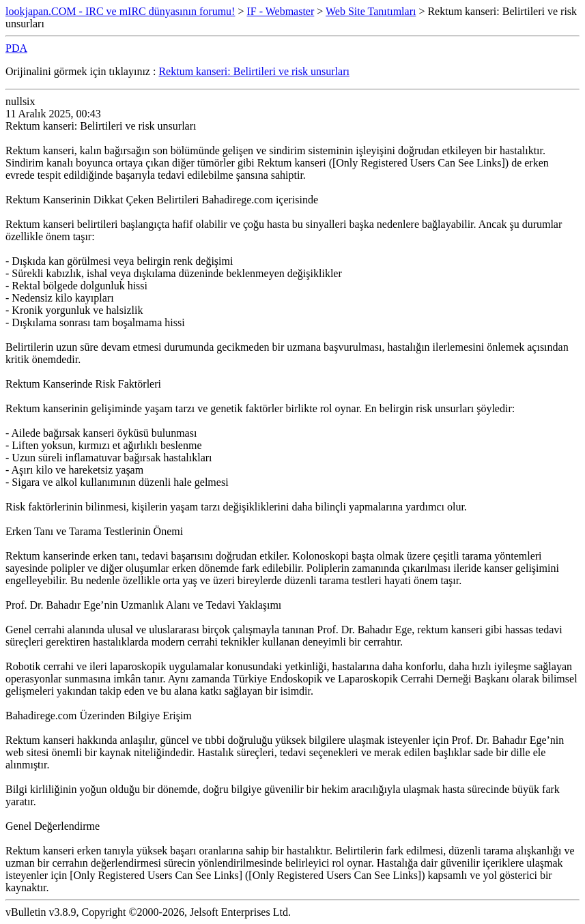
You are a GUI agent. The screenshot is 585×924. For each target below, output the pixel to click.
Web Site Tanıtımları (371, 11)
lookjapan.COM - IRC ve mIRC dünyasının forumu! (120, 11)
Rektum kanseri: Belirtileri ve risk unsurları (254, 71)
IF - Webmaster (280, 11)
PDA (16, 48)
